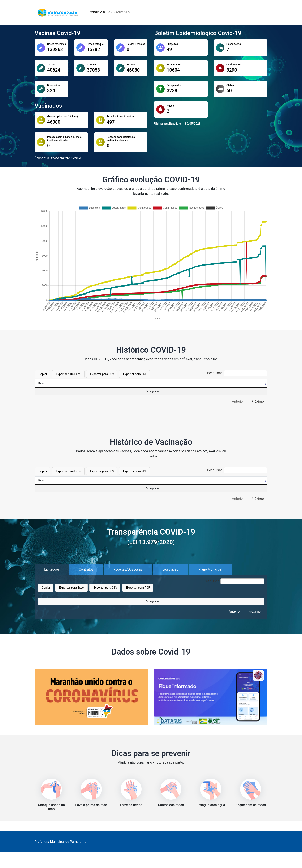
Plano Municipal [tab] (210, 569)
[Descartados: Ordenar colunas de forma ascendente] (109, 383)
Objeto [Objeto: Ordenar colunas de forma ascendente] (92, 602)
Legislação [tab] (170, 569)
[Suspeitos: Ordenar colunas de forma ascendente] (74, 383)
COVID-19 (97, 12)
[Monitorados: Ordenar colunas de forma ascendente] (146, 383)
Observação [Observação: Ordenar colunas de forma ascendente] (128, 602)
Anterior (238, 401)
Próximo (258, 401)
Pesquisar (237, 373)
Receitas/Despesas (128, 569)
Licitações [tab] (52, 569)
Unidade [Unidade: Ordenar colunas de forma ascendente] (171, 602)
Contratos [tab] (86, 569)
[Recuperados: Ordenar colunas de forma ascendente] (222, 383)
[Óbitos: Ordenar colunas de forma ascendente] (254, 383)
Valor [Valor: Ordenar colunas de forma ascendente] (221, 602)
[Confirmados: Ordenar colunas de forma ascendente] (184, 383)
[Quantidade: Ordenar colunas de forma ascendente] (222, 480)
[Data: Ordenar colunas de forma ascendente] (46, 383)
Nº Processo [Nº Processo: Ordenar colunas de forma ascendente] (49, 602)
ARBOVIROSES (119, 12)
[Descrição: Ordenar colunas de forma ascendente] (136, 480)
